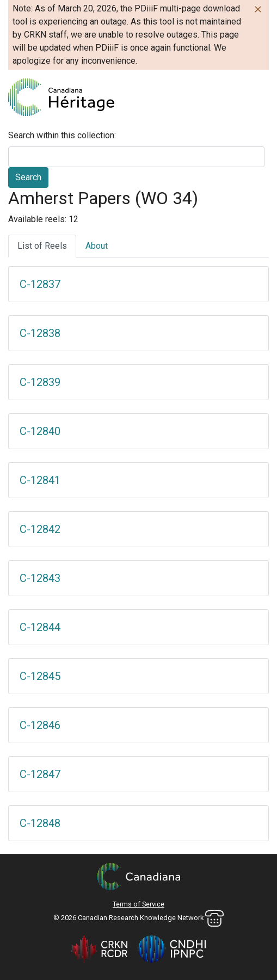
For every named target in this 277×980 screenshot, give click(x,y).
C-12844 (40, 627)
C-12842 (40, 529)
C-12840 (40, 431)
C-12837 (40, 284)
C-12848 (40, 823)
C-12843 (40, 578)
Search (28, 177)
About (97, 246)
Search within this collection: (62, 135)
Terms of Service (138, 904)
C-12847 (40, 774)
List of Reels (42, 246)
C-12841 (40, 480)
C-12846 (40, 725)
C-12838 (40, 333)
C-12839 (40, 382)
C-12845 (40, 676)
